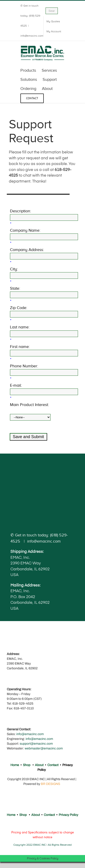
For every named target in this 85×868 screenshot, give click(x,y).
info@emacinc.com (32, 36)
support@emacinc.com (36, 744)
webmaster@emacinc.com (44, 748)
